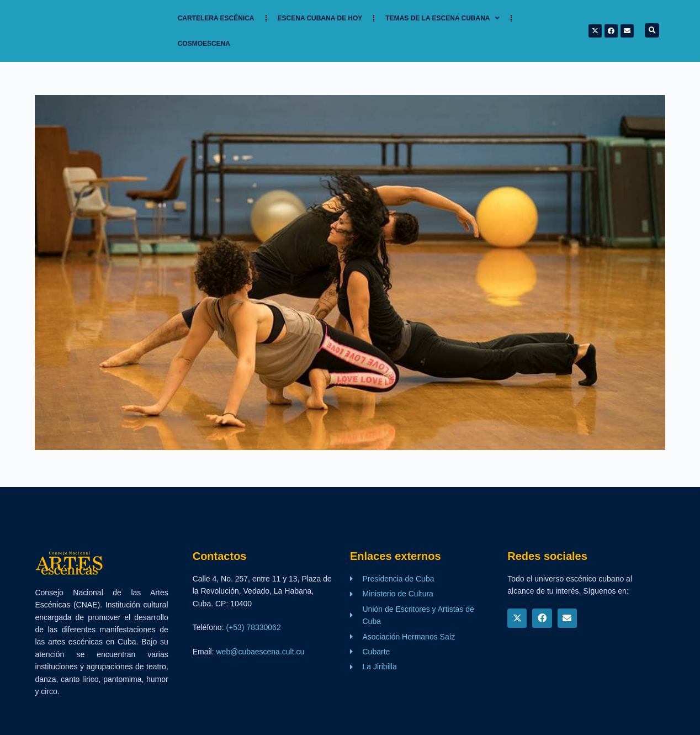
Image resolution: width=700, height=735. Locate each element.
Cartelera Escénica (216, 18)
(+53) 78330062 (253, 627)
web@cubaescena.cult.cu (261, 652)
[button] (652, 30)
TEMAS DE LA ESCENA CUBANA (442, 18)
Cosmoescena (204, 44)
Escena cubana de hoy (320, 18)
